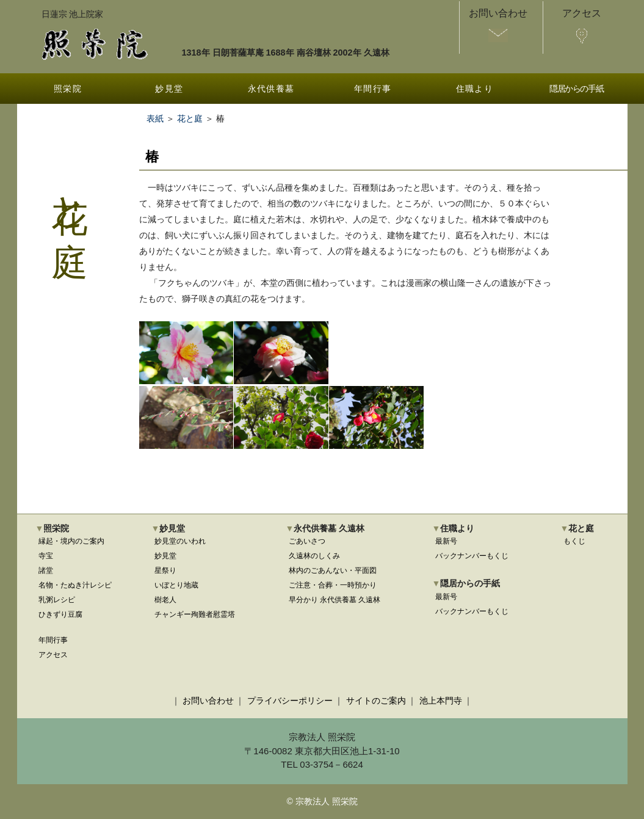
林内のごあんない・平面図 (333, 570)
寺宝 (46, 556)
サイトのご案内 (376, 701)
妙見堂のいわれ (180, 541)
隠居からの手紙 (576, 89)
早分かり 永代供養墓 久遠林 (335, 600)
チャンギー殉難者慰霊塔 (195, 614)
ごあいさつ (307, 541)
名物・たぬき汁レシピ (75, 585)
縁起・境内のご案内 (71, 541)
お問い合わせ (208, 701)
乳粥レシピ (57, 600)
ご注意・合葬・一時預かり (333, 585)
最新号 (446, 541)
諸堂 (46, 570)
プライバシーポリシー (290, 701)
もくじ (574, 541)
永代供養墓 (271, 89)
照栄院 (68, 89)
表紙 (155, 118)
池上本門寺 (441, 701)
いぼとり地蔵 (176, 585)
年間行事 (373, 89)
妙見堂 (169, 89)
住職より (475, 89)
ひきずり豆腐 (60, 614)
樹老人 (165, 600)
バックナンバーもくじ (472, 556)
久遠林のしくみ (314, 556)
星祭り (165, 570)
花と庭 (190, 118)
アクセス (53, 655)
